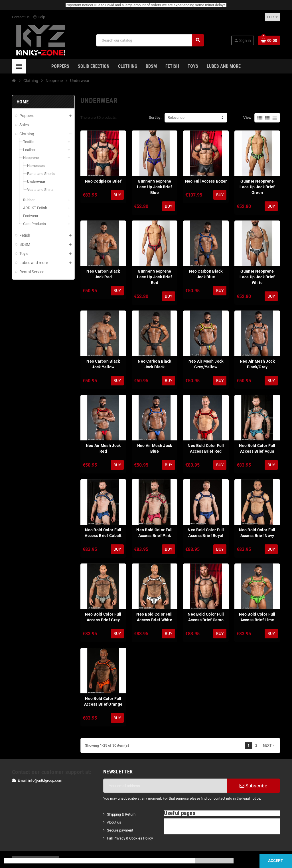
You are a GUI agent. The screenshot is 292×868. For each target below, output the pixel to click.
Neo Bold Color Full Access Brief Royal (206, 533)
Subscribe (253, 786)
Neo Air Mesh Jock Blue (155, 448)
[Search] (150, 40)
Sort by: (155, 118)
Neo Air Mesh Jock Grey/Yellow (206, 364)
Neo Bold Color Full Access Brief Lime (257, 617)
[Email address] (165, 786)
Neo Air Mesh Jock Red (103, 448)
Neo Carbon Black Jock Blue (206, 274)
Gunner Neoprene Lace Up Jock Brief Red (154, 277)
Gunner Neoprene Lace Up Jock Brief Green (257, 187)
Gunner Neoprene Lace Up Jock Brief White (257, 277)
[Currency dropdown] (272, 17)
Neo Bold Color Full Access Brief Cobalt (103, 533)
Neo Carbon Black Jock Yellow (103, 364)
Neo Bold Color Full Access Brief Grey (103, 617)
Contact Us (21, 17)
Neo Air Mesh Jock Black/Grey (257, 364)
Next (269, 746)
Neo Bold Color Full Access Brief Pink (154, 533)
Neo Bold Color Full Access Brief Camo (206, 617)
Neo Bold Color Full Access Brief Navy (257, 533)
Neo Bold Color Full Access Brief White (154, 617)
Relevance (176, 118)
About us (114, 822)
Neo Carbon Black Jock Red (103, 274)
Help (39, 17)
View (247, 118)
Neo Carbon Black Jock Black (154, 364)
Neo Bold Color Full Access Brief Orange (103, 701)
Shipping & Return (121, 814)
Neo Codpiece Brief (103, 181)
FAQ (171, 822)
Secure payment (120, 830)
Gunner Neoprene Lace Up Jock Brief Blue (154, 187)
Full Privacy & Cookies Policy (130, 838)
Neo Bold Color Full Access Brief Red (206, 448)
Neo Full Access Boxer (206, 181)
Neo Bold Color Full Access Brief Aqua (257, 448)
